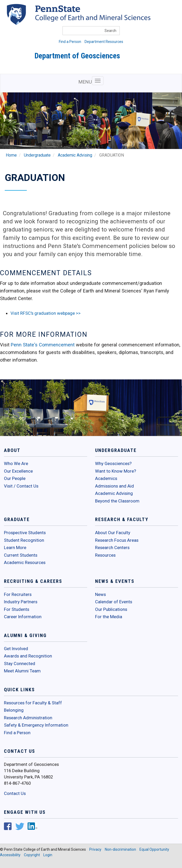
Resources (105, 555)
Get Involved (16, 649)
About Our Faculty (113, 533)
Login (48, 855)
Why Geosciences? (113, 463)
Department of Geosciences (77, 56)
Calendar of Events (114, 602)
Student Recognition (24, 540)
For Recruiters (18, 594)
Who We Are (16, 463)
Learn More (15, 548)
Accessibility (10, 855)
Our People (15, 478)
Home (11, 155)
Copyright (32, 855)
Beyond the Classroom (117, 501)
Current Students (21, 555)
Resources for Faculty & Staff (33, 703)
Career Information (23, 617)
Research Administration (28, 718)
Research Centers (112, 548)
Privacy (95, 849)
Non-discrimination (120, 849)
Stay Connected (20, 664)
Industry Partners (21, 602)
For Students (17, 609)
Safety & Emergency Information (36, 725)
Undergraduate (37, 155)
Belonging (14, 710)
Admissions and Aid (115, 486)
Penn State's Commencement (43, 345)
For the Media (109, 617)
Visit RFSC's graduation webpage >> (46, 313)
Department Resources (104, 42)
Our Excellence (18, 471)
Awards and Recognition (28, 656)
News (100, 594)
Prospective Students (25, 533)
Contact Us (15, 793)
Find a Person (70, 42)
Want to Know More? (116, 471)
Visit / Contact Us (21, 486)
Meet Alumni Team (22, 671)
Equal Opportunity (154, 849)
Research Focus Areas (117, 540)
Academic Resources (25, 562)
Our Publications (111, 609)
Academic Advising (75, 155)
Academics (106, 478)
